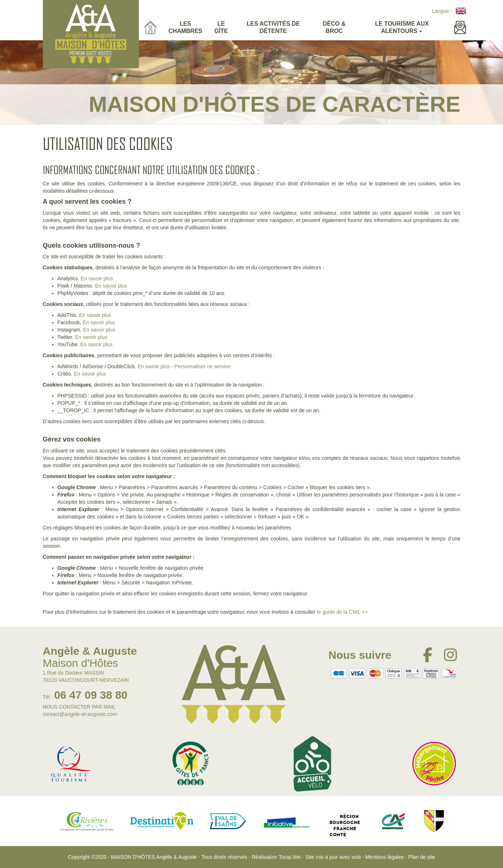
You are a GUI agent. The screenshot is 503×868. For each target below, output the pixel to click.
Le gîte (221, 27)
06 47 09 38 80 (91, 695)
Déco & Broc (334, 27)
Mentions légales (384, 857)
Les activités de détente (273, 27)
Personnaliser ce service (202, 366)
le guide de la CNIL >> (342, 612)
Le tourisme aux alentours (402, 27)
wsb (356, 857)
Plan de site (421, 857)
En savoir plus (97, 278)
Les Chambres (185, 27)
